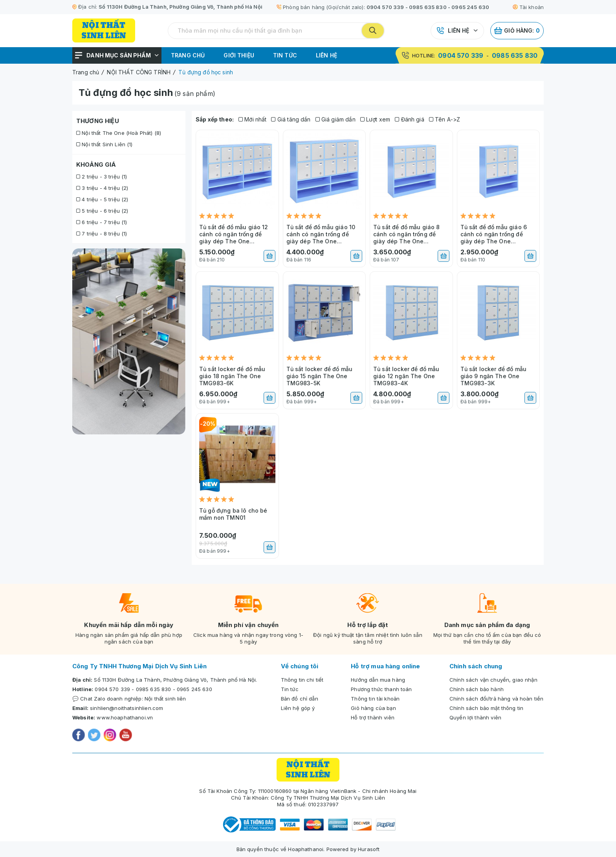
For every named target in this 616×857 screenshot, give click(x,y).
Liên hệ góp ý (298, 708)
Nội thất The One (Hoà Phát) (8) (119, 133)
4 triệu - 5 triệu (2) (102, 199)
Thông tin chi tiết (302, 680)
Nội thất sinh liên (165, 699)
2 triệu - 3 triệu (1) (102, 177)
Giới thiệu (239, 55)
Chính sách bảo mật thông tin (486, 708)
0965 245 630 (470, 7)
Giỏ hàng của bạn (373, 708)
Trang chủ (188, 55)
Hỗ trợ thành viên (373, 717)
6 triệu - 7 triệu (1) (102, 222)
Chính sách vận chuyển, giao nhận (493, 680)
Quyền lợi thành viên (475, 717)
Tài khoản (528, 7)
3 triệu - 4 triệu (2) (102, 188)
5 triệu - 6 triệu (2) (102, 211)
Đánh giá (410, 119)
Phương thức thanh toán (381, 689)
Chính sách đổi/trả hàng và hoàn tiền (496, 699)
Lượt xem (375, 119)
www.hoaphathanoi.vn (125, 717)
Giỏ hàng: (517, 31)
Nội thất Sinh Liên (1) (104, 144)
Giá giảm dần (335, 119)
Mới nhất (253, 119)
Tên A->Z (445, 119)
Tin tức (285, 55)
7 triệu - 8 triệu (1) (102, 234)
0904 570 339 (385, 7)
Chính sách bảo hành (477, 689)
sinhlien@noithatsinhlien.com (126, 708)
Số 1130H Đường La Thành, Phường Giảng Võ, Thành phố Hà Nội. (175, 680)
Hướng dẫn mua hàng (378, 680)
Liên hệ (458, 30)
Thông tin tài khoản (375, 699)
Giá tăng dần (291, 119)
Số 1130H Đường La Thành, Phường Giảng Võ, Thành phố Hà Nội (181, 7)
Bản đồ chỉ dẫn (300, 699)
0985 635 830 (428, 7)
